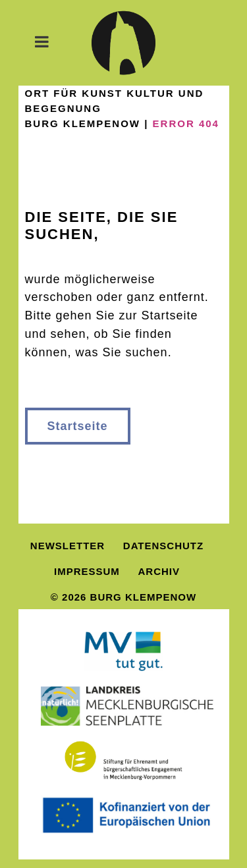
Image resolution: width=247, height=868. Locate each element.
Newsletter (68, 546)
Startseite (78, 426)
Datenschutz (163, 546)
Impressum (87, 571)
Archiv (159, 571)
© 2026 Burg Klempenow (123, 597)
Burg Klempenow (83, 123)
